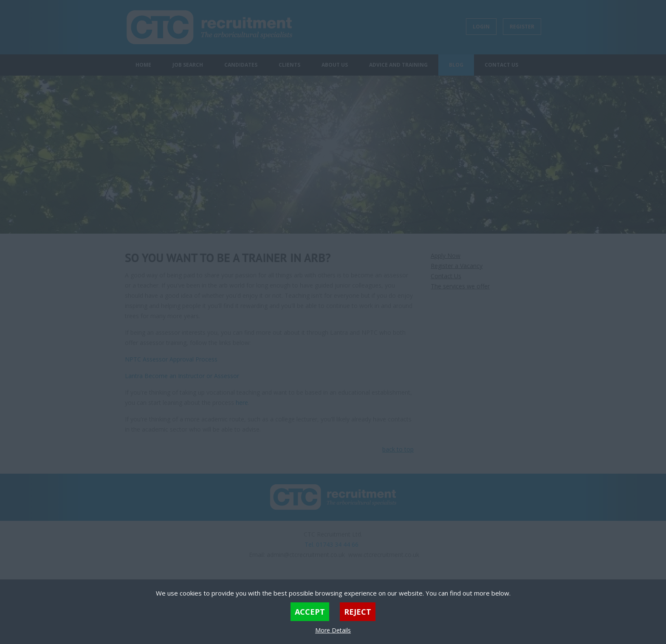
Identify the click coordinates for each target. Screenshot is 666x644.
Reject (358, 612)
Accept (310, 612)
